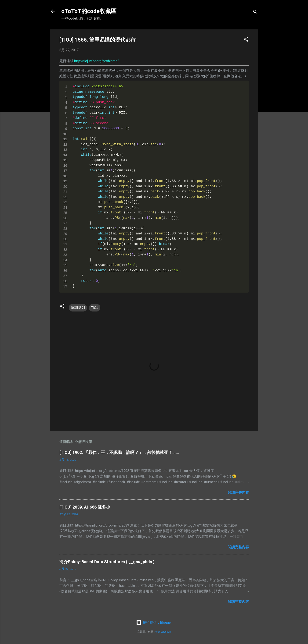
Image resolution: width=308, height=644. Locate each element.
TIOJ (95, 308)
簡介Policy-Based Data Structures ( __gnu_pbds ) (107, 562)
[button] (246, 40)
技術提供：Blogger (154, 623)
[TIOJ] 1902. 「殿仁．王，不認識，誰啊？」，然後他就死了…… (119, 452)
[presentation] (79, 476)
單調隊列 (78, 308)
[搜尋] (255, 13)
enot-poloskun (163, 632)
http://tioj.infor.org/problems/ (96, 61)
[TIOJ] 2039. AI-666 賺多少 (85, 507)
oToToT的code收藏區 (89, 11)
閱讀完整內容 (238, 492)
